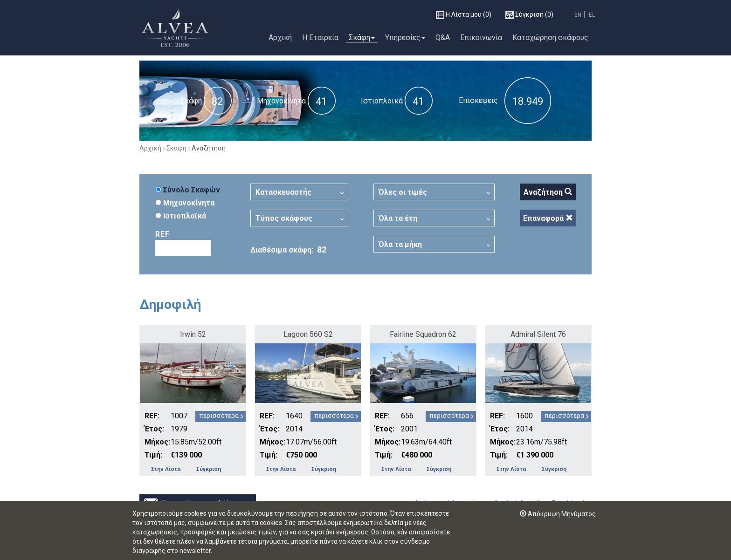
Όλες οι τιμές (403, 192)
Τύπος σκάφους (284, 218)
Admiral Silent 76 (538, 334)
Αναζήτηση (548, 192)
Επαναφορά (548, 218)
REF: (152, 416)
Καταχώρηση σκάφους (550, 38)
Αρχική (280, 38)
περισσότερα (219, 416)
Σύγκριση (209, 469)
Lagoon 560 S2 (308, 334)
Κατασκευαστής (283, 192)
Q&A (443, 38)
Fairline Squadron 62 (423, 334)
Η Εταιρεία (320, 38)
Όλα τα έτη (398, 218)
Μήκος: (157, 442)
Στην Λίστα (166, 469)
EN (578, 15)
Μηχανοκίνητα (281, 101)
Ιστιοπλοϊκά (382, 101)
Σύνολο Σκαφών (188, 190)
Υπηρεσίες (405, 38)
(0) (464, 15)
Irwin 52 (193, 334)
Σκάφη (362, 38)
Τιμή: (153, 455)
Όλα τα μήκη (400, 244)
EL (592, 15)
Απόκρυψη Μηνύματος (558, 514)
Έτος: (154, 429)
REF (162, 234)
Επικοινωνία (481, 38)
